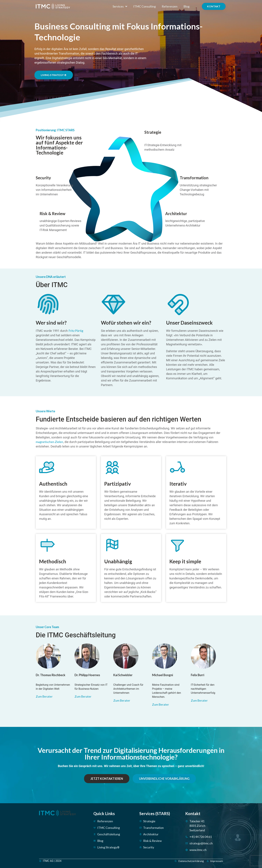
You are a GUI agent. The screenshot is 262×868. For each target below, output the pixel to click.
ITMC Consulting (144, 6)
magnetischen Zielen (49, 442)
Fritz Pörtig (76, 331)
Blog (186, 6)
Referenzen (170, 6)
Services (120, 6)
